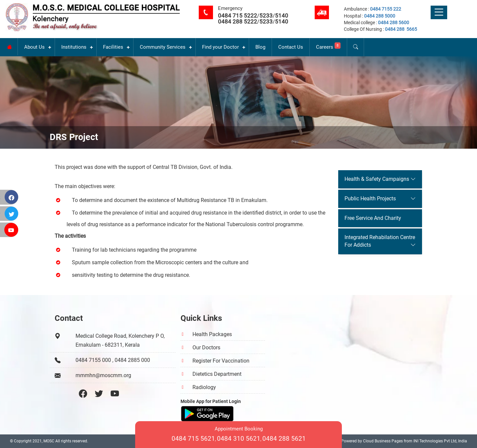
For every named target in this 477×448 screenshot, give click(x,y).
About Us (34, 47)
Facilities (113, 47)
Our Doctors (206, 348)
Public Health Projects (370, 199)
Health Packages (212, 334)
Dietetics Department (217, 374)
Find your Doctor (220, 47)
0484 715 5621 (193, 439)
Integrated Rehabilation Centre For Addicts (380, 241)
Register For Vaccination (221, 361)
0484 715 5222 (238, 16)
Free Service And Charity (373, 218)
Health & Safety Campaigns (377, 179)
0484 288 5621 (284, 439)
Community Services (163, 47)
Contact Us (291, 47)
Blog (260, 47)
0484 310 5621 (239, 439)
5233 (266, 16)
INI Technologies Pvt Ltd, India (440, 441)
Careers (328, 46)
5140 (282, 16)
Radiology (204, 387)
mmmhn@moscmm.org (103, 375)
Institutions (74, 47)
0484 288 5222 (238, 22)
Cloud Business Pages (383, 441)
